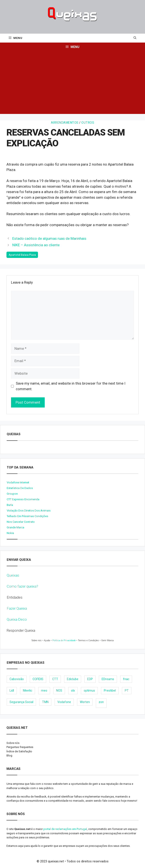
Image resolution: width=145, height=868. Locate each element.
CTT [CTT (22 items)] (55, 679)
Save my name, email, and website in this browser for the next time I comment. (71, 386)
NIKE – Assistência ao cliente (36, 245)
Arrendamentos (65, 123)
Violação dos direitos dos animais (29, 511)
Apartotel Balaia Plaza (22, 255)
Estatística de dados (20, 488)
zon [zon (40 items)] (101, 702)
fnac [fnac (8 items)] (126, 679)
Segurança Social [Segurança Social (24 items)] (21, 702)
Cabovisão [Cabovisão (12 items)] (17, 679)
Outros (88, 123)
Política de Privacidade (64, 640)
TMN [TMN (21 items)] (45, 702)
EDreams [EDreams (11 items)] (108, 679)
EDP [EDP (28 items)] (90, 679)
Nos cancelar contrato (21, 522)
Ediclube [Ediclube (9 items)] (73, 679)
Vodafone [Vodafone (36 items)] (64, 702)
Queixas (13, 575)
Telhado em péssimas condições (27, 516)
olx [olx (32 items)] (73, 691)
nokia (10, 533)
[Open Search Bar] (135, 38)
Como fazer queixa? (22, 586)
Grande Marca (15, 527)
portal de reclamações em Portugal (65, 829)
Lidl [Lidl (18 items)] (12, 691)
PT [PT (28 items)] (127, 691)
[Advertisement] (72, 84)
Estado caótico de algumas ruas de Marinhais (49, 238)
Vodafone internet (18, 482)
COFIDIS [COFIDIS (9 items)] (38, 679)
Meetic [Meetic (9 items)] (28, 691)
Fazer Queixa (17, 608)
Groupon (12, 494)
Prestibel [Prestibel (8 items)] (110, 691)
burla (10, 505)
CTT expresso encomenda (23, 499)
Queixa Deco (17, 619)
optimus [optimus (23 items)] (89, 691)
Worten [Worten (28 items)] (85, 702)
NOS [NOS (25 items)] (59, 691)
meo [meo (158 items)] (44, 691)
